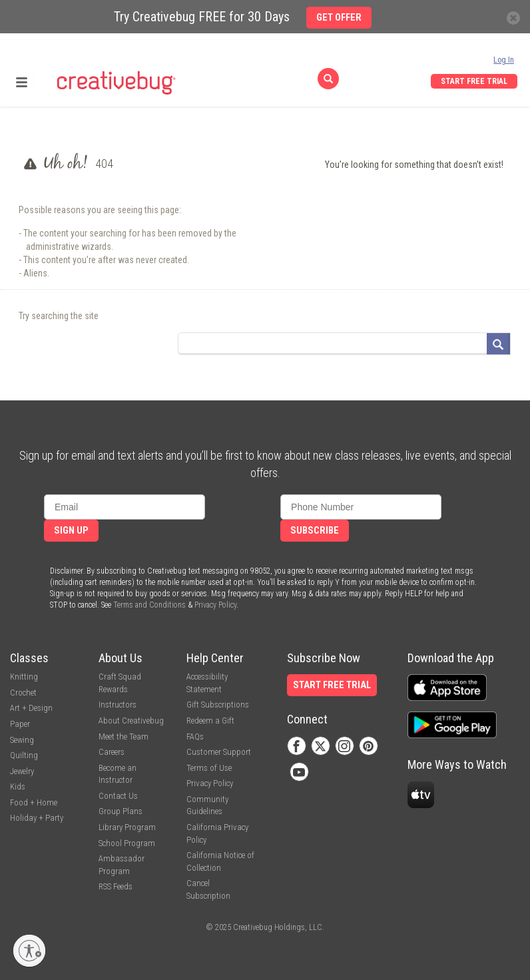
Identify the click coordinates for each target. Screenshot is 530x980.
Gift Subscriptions (218, 705)
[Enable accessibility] (29, 951)
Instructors (118, 705)
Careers (112, 752)
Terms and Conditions (149, 605)
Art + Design (31, 708)
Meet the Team (124, 736)
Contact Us (118, 796)
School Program (127, 843)
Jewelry (22, 771)
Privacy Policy (215, 605)
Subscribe (315, 531)
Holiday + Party (37, 818)
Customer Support (219, 752)
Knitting (24, 677)
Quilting (24, 755)
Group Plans (121, 811)
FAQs (195, 736)
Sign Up (71, 531)
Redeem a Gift (210, 721)
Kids (18, 786)
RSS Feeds (116, 886)
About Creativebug (131, 721)
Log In (504, 60)
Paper (20, 724)
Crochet (23, 693)
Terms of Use (209, 768)
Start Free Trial (474, 81)
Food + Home (34, 802)
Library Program (127, 827)
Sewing (22, 740)
